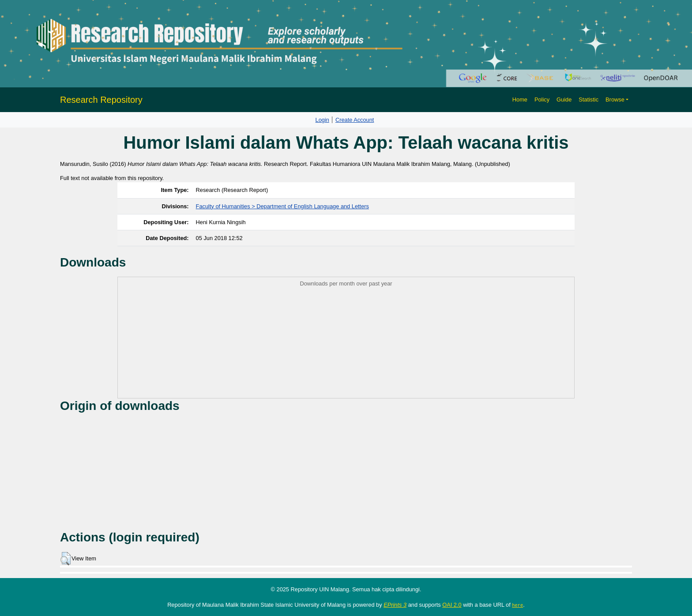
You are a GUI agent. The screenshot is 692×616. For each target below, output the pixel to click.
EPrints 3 (395, 605)
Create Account (355, 120)
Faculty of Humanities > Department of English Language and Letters (282, 206)
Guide (564, 100)
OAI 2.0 (452, 605)
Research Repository (101, 100)
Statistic (589, 100)
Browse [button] (615, 100)
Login (322, 120)
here (517, 605)
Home (520, 100)
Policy (542, 100)
